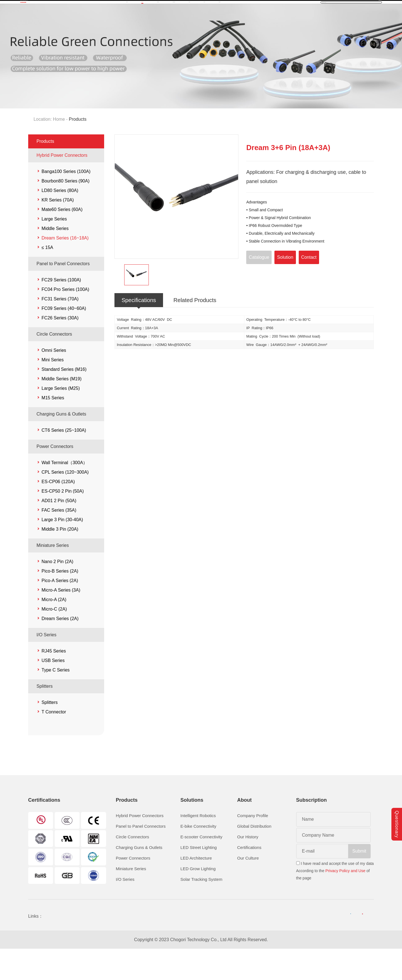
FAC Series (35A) (59, 541)
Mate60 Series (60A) (62, 240)
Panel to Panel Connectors (63, 294)
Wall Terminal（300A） (65, 493)
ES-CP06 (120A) (58, 512)
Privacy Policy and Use (345, 901)
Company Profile (253, 846)
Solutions (169, 21)
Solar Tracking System (201, 910)
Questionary (397, 814)
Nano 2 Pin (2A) (58, 592)
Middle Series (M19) (62, 409)
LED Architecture (196, 888)
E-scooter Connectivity (201, 867)
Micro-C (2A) (54, 640)
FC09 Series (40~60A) (64, 339)
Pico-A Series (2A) (60, 611)
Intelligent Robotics (198, 846)
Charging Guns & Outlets (61, 444)
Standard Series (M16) (64, 400)
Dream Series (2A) (60, 649)
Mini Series (53, 390)
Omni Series (54, 381)
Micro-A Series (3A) (61, 620)
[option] (177, 227)
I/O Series (46, 665)
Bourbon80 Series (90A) (66, 211)
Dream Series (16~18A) (65, 268)
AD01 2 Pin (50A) (59, 531)
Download (203, 21)
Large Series (54, 249)
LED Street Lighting (198, 878)
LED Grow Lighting (198, 899)
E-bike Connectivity (198, 857)
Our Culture (248, 888)
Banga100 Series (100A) (66, 202)
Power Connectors (55, 477)
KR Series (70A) (58, 230)
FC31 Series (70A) (60, 329)
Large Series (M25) (61, 419)
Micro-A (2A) (54, 630)
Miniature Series (53, 576)
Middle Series (55, 259)
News (234, 21)
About (259, 21)
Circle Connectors (54, 365)
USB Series (53, 691)
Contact (287, 21)
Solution (285, 287)
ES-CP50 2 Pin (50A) (63, 522)
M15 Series (53, 428)
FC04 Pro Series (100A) (65, 320)
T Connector (54, 742)
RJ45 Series (54, 681)
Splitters (45, 717)
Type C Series (56, 700)
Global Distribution (254, 857)
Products (137, 21)
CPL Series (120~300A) (65, 503)
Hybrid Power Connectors (62, 186)
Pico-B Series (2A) (60, 601)
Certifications (249, 878)
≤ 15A (47, 278)
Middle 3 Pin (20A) (60, 560)
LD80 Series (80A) (60, 221)
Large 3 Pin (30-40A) (62, 550)
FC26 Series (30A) (60, 348)
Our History (248, 867)
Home (107, 21)
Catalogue (259, 287)
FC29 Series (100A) (61, 310)
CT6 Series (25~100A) (64, 461)
